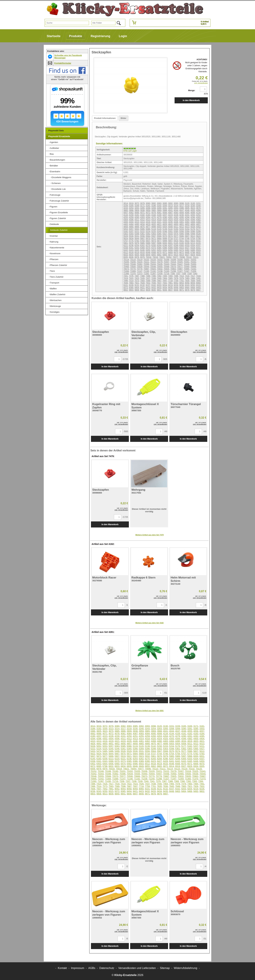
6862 (159, 255)
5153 (182, 229)
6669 (170, 253)
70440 (166, 264)
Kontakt (62, 968)
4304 (126, 220)
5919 (176, 241)
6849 (148, 255)
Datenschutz (107, 968)
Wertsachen (56, 300)
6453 (159, 250)
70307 (166, 262)
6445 (137, 250)
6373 (154, 248)
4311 (137, 220)
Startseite (54, 36)
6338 (126, 248)
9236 (182, 285)
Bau (52, 154)
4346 (193, 220)
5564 (148, 236)
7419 (126, 278)
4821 (159, 224)
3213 (170, 206)
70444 (173, 264)
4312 (142, 220)
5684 (159, 238)
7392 (159, 276)
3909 (137, 210)
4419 (154, 222)
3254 (131, 208)
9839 (148, 290)
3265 (142, 208)
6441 (198, 248)
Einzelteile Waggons (61, 177)
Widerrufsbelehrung (185, 968)
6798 (193, 253)
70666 (193, 267)
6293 (154, 246)
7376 (131, 276)
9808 (137, 290)
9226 (176, 285)
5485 (182, 234)
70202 (193, 260)
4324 (170, 220)
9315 (198, 285)
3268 (148, 208)
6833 (126, 255)
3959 (148, 210)
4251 (198, 215)
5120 (159, 229)
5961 (126, 243)
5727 (176, 238)
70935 (166, 269)
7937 (159, 283)
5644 (137, 238)
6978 (137, 257)
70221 (146, 262)
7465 (170, 278)
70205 (126, 262)
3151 (198, 203)
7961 (170, 283)
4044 (176, 210)
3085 (165, 203)
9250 (193, 285)
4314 (154, 220)
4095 (187, 213)
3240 (198, 206)
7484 (193, 278)
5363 (154, 234)
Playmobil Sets (56, 131)
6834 (131, 255)
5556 (142, 236)
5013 (187, 227)
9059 (193, 283)
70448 (187, 264)
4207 (165, 215)
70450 (193, 264)
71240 (166, 271)
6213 (193, 243)
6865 (165, 255)
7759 (176, 281)
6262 (142, 246)
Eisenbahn (55, 171)
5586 (182, 236)
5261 (170, 231)
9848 (176, 290)
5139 (165, 229)
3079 (142, 203)
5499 (193, 234)
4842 (170, 224)
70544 (146, 267)
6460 (176, 250)
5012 (182, 227)
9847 (170, 290)
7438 (154, 278)
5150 (176, 229)
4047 (182, 210)
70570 (173, 267)
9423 (148, 288)
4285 (182, 217)
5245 (159, 231)
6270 (148, 246)
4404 (131, 222)
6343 (137, 248)
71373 (140, 274)
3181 (148, 206)
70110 (189, 257)
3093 (176, 203)
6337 (198, 246)
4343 (182, 220)
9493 (198, 288)
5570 (165, 236)
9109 (131, 285)
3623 (193, 208)
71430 (160, 274)
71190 (146, 271)
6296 (165, 246)
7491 (198, 278)
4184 (154, 215)
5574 (170, 236)
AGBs (92, 968)
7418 (198, 276)
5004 (165, 227)
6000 (165, 243)
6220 (198, 243)
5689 (165, 238)
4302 (198, 217)
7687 (159, 281)
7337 (178, 274)
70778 (140, 269)
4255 (126, 217)
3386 (182, 208)
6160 (182, 243)
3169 (137, 206)
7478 (176, 278)
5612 (193, 236)
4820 (154, 224)
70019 (155, 257)
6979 (142, 257)
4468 (193, 222)
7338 (184, 274)
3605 (187, 208)
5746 (187, 238)
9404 (137, 288)
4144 (126, 215)
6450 (148, 250)
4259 (131, 217)
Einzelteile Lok (59, 189)
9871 (182, 290)
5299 (198, 231)
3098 (182, 203)
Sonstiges (55, 312)
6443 (131, 250)
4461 (182, 222)
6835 (137, 255)
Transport (55, 283)
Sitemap (165, 968)
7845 (198, 281)
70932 (160, 269)
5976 (131, 243)
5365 (159, 234)
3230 (193, 206)
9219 (170, 285)
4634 (142, 224)
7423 (137, 278)
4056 (198, 210)
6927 (187, 255)
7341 (126, 276)
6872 (170, 255)
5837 (148, 241)
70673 (126, 269)
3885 (126, 210)
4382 (198, 220)
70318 (173, 262)
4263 (142, 217)
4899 (154, 227)
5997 (154, 243)
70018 (149, 257)
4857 (198, 224)
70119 (140, 260)
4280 (165, 217)
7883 (131, 283)
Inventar (54, 236)
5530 (131, 236)
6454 (165, 250)
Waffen (53, 289)
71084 (126, 271)
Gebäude (54, 224)
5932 (198, 241)
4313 (148, 220)
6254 (137, 246)
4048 (187, 210)
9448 (176, 288)
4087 (170, 213)
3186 (154, 206)
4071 (142, 213)
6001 (170, 243)
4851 (182, 224)
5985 (142, 243)
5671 (154, 238)
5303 (131, 234)
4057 (126, 213)
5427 (165, 234)
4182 (142, 215)
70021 (162, 257)
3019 (131, 203)
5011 (176, 227)
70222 (153, 262)
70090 (182, 257)
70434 (153, 264)
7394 (170, 276)
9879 (193, 290)
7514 (131, 281)
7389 (148, 276)
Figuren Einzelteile (59, 212)
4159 (131, 215)
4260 (137, 217)
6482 (187, 250)
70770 (133, 269)
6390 (176, 248)
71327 (180, 271)
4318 (159, 220)
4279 (159, 217)
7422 (131, 278)
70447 (180, 264)
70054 (169, 257)
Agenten (54, 142)
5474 (176, 234)
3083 (159, 203)
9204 (165, 285)
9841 (159, 290)
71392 (146, 274)
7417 (193, 276)
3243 (126, 208)
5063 (137, 229)
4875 (142, 227)
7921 (137, 283)
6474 (182, 250)
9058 (187, 283)
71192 (153, 271)
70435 (160, 264)
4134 (198, 213)
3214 (176, 206)
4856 (193, 224)
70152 (160, 260)
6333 (187, 246)
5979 (137, 243)
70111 (195, 257)
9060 (198, 283)
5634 (131, 238)
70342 (193, 262)
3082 (154, 203)
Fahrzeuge (55, 195)
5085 (142, 229)
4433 (165, 222)
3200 (165, 206)
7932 (148, 283)
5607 (187, 236)
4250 (193, 215)
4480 (198, 222)
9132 (142, 285)
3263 (137, 208)
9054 (182, 283)
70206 (133, 262)
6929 (193, 255)
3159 (126, 206)
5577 (176, 236)
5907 (170, 241)
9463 (182, 288)
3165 (131, 206)
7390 (154, 276)
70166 (166, 260)
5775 (131, 241)
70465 (126, 267)
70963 (173, 269)
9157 (148, 285)
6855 (154, 255)
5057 (131, 229)
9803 (131, 290)
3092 (170, 203)
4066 (137, 213)
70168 (173, 260)
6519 (137, 253)
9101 (126, 285)
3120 (187, 203)
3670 (198, 208)
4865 (131, 227)
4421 (159, 222)
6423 (182, 248)
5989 (148, 243)
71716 (166, 274)
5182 (126, 231)
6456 (170, 250)
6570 (159, 253)
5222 (142, 231)
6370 (148, 248)
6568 (154, 253)
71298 (173, 271)
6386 (165, 248)
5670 (148, 238)
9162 (154, 285)
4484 (131, 224)
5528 (198, 234)
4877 (148, 227)
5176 (193, 229)
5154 (187, 229)
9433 (159, 288)
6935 (126, 257)
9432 (154, 288)
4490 (137, 224)
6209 (187, 243)
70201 (187, 260)
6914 (176, 255)
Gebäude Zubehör (59, 230)
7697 (165, 281)
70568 (166, 267)
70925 (153, 269)
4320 (165, 220)
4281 (170, 217)
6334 (193, 246)
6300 (182, 246)
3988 (165, 210)
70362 (140, 264)
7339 (189, 274)
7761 (182, 281)
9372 (126, 288)
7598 (154, 281)
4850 (176, 224)
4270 (154, 217)
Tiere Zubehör (57, 277)
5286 (193, 231)
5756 (198, 238)
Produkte (76, 36)
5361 (142, 234)
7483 (187, 278)
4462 (187, 222)
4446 (176, 222)
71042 (193, 269)
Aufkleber (55, 148)
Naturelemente (57, 248)
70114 (126, 260)
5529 (126, 236)
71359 (193, 271)
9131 (137, 285)
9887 (198, 290)
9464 (187, 288)
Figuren (54, 207)
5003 (159, 227)
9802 (126, 290)
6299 (176, 246)
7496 (126, 281)
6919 (182, 255)
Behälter (54, 166)
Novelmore (55, 253)
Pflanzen (54, 259)
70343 (126, 264)
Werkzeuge (55, 306)
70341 (187, 262)
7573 (137, 281)
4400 (126, 222)
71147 (140, 271)
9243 (187, 285)
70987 (180, 269)
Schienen (56, 183)
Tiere (52, 271)
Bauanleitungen (57, 160)
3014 (126, 203)
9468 (193, 288)
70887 (146, 269)
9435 (170, 288)
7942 (165, 283)
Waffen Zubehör (58, 294)
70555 (160, 267)
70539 (140, 267)
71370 (133, 274)
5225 (154, 231)
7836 (193, 281)
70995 (187, 269)
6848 (142, 255)
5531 (137, 236)
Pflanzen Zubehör (59, 265)
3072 (137, 203)
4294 (187, 217)
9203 (159, 285)
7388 (142, 276)
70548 (153, 267)
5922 (187, 241)
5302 (126, 234)
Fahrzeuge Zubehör (59, 201)
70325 (180, 262)
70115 (133, 260)
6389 (170, 248)
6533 (142, 253)
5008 (170, 227)
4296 (193, 217)
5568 (159, 236)
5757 (126, 241)
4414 (142, 222)
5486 (187, 234)
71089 (133, 271)
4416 (148, 222)
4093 (176, 213)
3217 (182, 206)
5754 (193, 238)
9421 (142, 288)
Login (123, 36)
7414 (182, 276)
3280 (159, 208)
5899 (165, 241)
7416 (187, 276)
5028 (193, 227)
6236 (131, 246)
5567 (154, 236)
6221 (126, 246)
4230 (182, 215)
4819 (148, 224)
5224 (148, 231)
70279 (160, 262)
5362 (148, 234)
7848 (126, 283)
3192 (159, 206)
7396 (176, 276)
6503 (198, 250)
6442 (126, 250)
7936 (154, 283)
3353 (176, 208)
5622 (198, 236)
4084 (165, 213)
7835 (187, 281)
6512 (126, 253)
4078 (154, 213)
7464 (165, 278)
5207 (131, 231)
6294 (159, 246)
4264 (148, 217)
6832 (198, 253)
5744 (182, 238)
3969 (159, 210)
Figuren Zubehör (58, 218)
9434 (165, 288)
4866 (137, 227)
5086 (148, 229)
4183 (148, 215)
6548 (148, 253)
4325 (176, 220)
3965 (154, 210)
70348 (133, 264)
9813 (142, 290)
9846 (165, 290)
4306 (131, 220)
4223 (170, 215)
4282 (176, 217)
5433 (170, 234)
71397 (153, 274)
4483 (126, 224)
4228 (176, 215)
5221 (137, 231)
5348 (137, 234)
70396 (146, 264)
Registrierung (100, 36)
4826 (165, 224)
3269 (154, 208)
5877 (159, 241)
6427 (187, 248)
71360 (126, 274)
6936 (131, 257)
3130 (193, 203)
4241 (187, 215)
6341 (131, 248)
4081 (159, 213)
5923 (193, 241)
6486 (193, 250)
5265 (176, 231)
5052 (198, 227)
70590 (187, 267)
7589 (148, 281)
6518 (131, 253)
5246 (165, 231)
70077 (175, 257)
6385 (159, 248)
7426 (142, 278)
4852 (187, 224)
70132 (146, 260)
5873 (154, 241)
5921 (182, 241)
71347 (187, 271)
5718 (170, 238)
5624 (126, 238)
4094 (182, 213)
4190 (159, 215)
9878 (187, 290)
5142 (170, 229)
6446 (142, 250)
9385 (131, 288)
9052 (176, 283)
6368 (142, 248)
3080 (148, 203)
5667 (142, 238)
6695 (187, 253)
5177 (198, 229)
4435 (170, 222)
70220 (140, 262)
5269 (187, 231)
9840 (154, 290)
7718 (170, 281)
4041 (170, 210)
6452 (154, 250)
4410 (137, 222)
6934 (198, 255)
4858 (126, 227)
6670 (176, 253)
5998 (159, 243)
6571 (165, 253)
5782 (137, 241)
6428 (193, 248)
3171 (142, 206)
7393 (165, 276)
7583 (142, 281)
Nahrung (54, 242)
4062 (131, 213)
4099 (193, 213)
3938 (142, 210)
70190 (180, 260)
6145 (176, 243)
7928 (142, 283)
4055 (193, 210)
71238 (160, 271)
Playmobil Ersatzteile (59, 136)
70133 (153, 260)
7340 (195, 274)
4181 (137, 215)
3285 (170, 208)
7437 (148, 278)
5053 (126, 229)
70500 (133, 267)
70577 (180, 267)
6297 (170, 246)
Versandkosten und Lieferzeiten (137, 968)
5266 (182, 231)
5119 (154, 229)
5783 (142, 241)
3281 (165, 208)
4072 (148, 213)
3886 (131, 210)
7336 (173, 274)
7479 (182, 278)
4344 (187, 220)
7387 (137, 276)
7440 (159, 278)
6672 (182, 253)
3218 (187, 206)
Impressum (78, 968)
